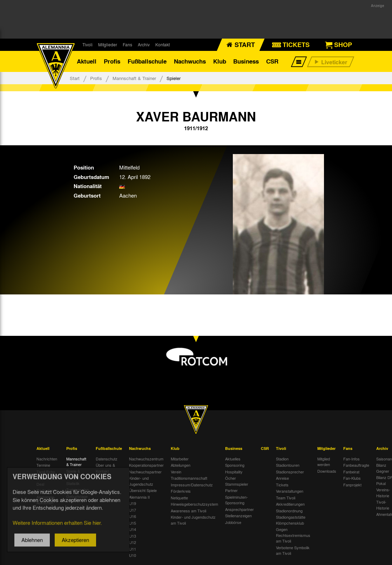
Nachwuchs (190, 61)
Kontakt (163, 45)
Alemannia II (139, 497)
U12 (133, 542)
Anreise (282, 478)
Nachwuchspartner (145, 472)
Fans (127, 45)
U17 (133, 510)
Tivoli (87, 45)
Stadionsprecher (290, 472)
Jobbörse (233, 522)
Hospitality (234, 472)
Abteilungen (181, 465)
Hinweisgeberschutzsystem (194, 504)
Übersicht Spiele (143, 490)
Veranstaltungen (290, 491)
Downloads (327, 471)
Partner (231, 490)
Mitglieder (108, 45)
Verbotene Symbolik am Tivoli (293, 550)
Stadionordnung (289, 511)
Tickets (282, 485)
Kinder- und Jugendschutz (141, 481)
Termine (43, 465)
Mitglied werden (324, 462)
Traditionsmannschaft (189, 478)
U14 (133, 529)
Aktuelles (233, 459)
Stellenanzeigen (238, 516)
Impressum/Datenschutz (192, 485)
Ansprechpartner (239, 509)
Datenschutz (107, 459)
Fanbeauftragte (356, 465)
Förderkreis (181, 491)
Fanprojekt (352, 485)
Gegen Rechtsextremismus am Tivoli (293, 535)
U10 (133, 555)
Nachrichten (47, 459)
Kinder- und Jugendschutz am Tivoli (193, 520)
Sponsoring (235, 465)
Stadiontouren (288, 465)
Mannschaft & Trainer (134, 78)
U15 (133, 523)
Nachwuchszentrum (146, 459)
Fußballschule (147, 61)
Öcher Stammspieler (237, 481)
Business (246, 61)
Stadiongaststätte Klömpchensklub (291, 520)
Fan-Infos (352, 459)
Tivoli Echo (46, 472)
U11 (133, 549)
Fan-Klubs (352, 478)
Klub (220, 61)
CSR (272, 61)
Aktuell (87, 61)
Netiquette (179, 498)
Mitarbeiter (180, 459)
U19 (133, 503)
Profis (112, 61)
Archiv (144, 45)
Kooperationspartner (146, 465)
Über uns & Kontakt (105, 468)
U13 (133, 536)
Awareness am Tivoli (188, 511)
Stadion (282, 459)
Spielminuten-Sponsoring (236, 500)
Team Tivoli (286, 498)
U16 (133, 516)
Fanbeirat (351, 472)
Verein (176, 472)
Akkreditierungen (290, 504)
